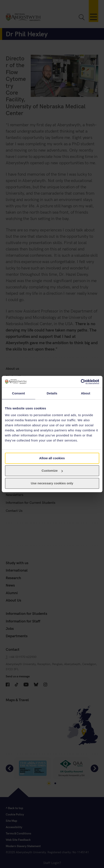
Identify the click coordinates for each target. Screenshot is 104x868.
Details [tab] (52, 393)
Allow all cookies (52, 458)
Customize (52, 471)
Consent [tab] (19, 393)
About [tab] (86, 393)
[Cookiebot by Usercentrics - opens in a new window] (81, 382)
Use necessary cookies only (52, 483)
